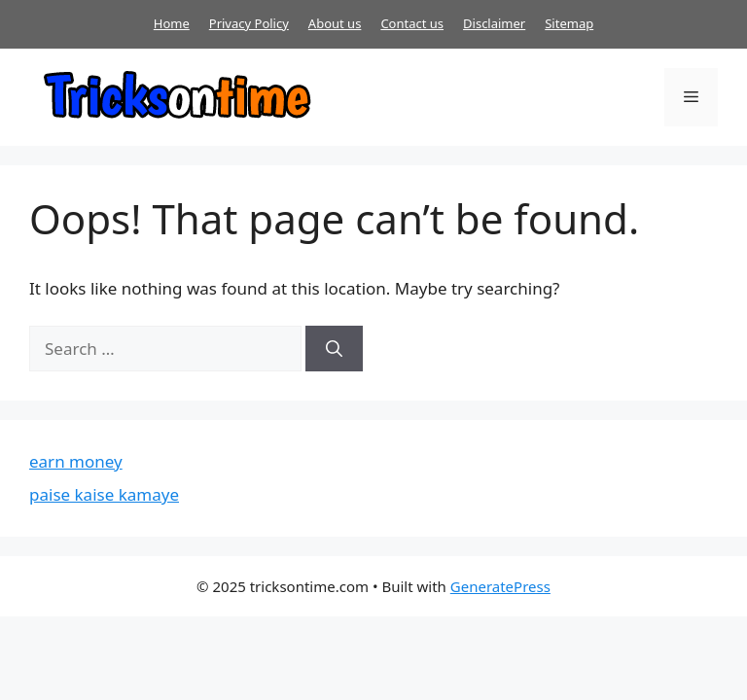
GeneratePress (500, 586)
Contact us (412, 23)
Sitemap (569, 23)
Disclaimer (494, 23)
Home (172, 23)
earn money (76, 461)
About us (335, 23)
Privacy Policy (249, 23)
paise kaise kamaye (104, 494)
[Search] (334, 349)
